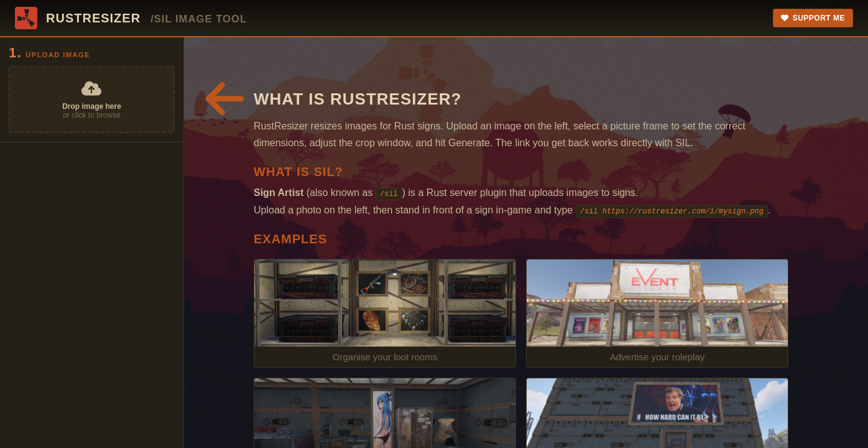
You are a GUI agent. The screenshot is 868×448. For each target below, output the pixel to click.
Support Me (813, 18)
